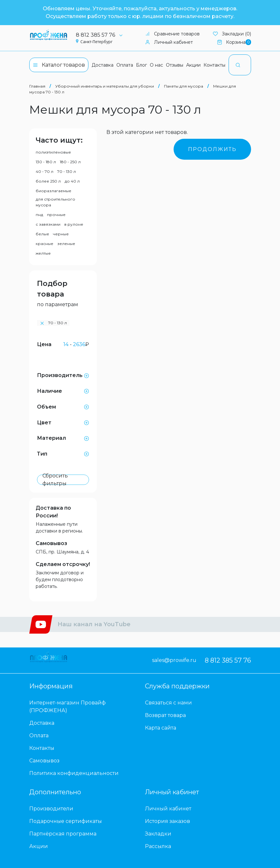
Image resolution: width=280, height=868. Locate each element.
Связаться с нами (168, 703)
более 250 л (48, 181)
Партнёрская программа (63, 834)
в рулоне (74, 224)
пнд (39, 215)
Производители (51, 809)
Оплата (125, 65)
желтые (43, 253)
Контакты (214, 65)
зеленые (66, 244)
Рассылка (158, 846)
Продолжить (212, 149)
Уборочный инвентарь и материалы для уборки (105, 86)
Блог (141, 65)
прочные (56, 215)
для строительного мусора (55, 202)
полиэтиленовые (53, 152)
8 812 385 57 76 (102, 35)
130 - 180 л (46, 162)
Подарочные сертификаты (66, 821)
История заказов (167, 821)
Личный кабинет (169, 42)
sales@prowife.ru (174, 660)
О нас (156, 65)
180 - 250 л (70, 162)
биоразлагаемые (54, 191)
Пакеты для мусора (184, 86)
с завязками (48, 224)
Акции (193, 65)
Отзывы (175, 65)
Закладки (158, 834)
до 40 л (72, 181)
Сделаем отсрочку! (63, 564)
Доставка (103, 65)
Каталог (59, 65)
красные (45, 244)
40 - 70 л (45, 171)
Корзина (234, 42)
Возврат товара (165, 715)
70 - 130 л (67, 171)
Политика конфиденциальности (74, 773)
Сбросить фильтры (55, 480)
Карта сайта (161, 728)
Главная (37, 86)
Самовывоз (51, 543)
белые (42, 234)
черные (61, 234)
